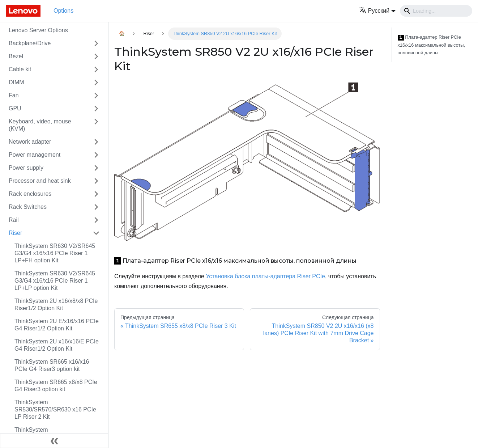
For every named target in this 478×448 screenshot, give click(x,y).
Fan (14, 95)
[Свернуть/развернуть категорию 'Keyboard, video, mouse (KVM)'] (96, 125)
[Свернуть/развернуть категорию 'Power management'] (96, 155)
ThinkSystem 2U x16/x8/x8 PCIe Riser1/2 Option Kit (56, 305)
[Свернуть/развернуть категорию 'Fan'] (96, 96)
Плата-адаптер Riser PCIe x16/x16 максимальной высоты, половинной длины (432, 45)
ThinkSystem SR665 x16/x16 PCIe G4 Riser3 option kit (52, 365)
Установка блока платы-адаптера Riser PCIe (265, 276)
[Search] (436, 11)
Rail (14, 220)
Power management (35, 155)
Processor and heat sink (40, 181)
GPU (15, 108)
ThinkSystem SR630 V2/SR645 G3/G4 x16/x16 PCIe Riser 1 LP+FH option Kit (55, 253)
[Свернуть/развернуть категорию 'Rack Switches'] (96, 207)
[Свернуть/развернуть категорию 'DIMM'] (96, 83)
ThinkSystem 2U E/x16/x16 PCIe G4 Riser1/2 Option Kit (57, 325)
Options (63, 11)
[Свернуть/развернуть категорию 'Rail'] (96, 220)
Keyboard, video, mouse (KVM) (40, 125)
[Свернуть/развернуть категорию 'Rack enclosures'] (96, 194)
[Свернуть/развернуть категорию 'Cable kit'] (96, 69)
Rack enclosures (30, 194)
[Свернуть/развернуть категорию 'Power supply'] (96, 168)
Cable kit (20, 69)
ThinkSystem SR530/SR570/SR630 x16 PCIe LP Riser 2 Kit (55, 409)
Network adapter (30, 142)
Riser (15, 233)
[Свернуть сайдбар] (54, 441)
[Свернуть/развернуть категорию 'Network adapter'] (96, 142)
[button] (377, 11)
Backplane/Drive (30, 43)
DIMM (16, 82)
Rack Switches (28, 207)
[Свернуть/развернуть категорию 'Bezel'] (96, 56)
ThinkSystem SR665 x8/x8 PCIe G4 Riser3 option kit (56, 386)
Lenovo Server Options (38, 30)
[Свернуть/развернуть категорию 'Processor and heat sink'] (96, 181)
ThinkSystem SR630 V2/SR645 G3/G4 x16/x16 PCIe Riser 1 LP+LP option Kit (55, 281)
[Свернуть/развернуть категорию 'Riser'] (96, 233)
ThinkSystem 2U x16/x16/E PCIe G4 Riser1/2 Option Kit (57, 345)
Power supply (26, 168)
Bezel (16, 56)
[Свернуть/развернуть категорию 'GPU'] (96, 109)
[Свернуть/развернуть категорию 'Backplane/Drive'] (96, 43)
